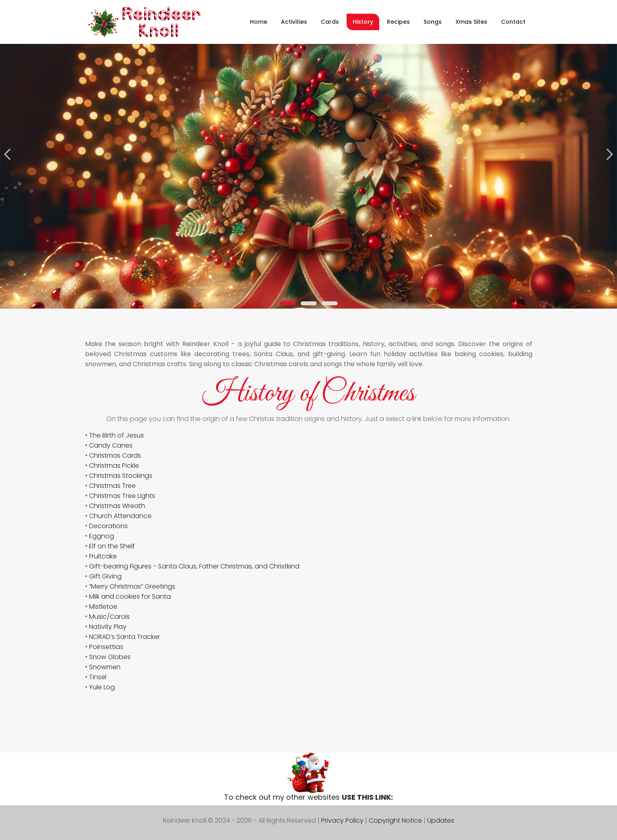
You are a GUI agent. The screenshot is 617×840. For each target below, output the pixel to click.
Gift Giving (105, 576)
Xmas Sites (471, 22)
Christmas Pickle (114, 466)
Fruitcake (103, 556)
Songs (433, 22)
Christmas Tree (112, 486)
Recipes (398, 22)
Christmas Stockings (121, 476)
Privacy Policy (342, 820)
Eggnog (102, 536)
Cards (330, 22)
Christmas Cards (115, 455)
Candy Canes (111, 445)
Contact (513, 22)
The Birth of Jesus (116, 435)
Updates (441, 820)
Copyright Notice (395, 820)
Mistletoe (103, 607)
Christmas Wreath (117, 506)
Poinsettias (106, 647)
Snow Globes (110, 657)
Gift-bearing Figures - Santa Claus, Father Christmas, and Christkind (194, 566)
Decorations (108, 526)
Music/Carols (109, 617)
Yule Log (102, 687)
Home (259, 22)
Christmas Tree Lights (122, 496)
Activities (294, 22)
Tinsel (98, 677)
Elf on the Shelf (112, 546)
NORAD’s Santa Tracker (125, 637)
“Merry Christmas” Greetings (132, 586)
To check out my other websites (308, 797)
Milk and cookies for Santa (130, 596)
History (363, 22)
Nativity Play (108, 627)
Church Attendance (120, 516)
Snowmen (105, 667)
